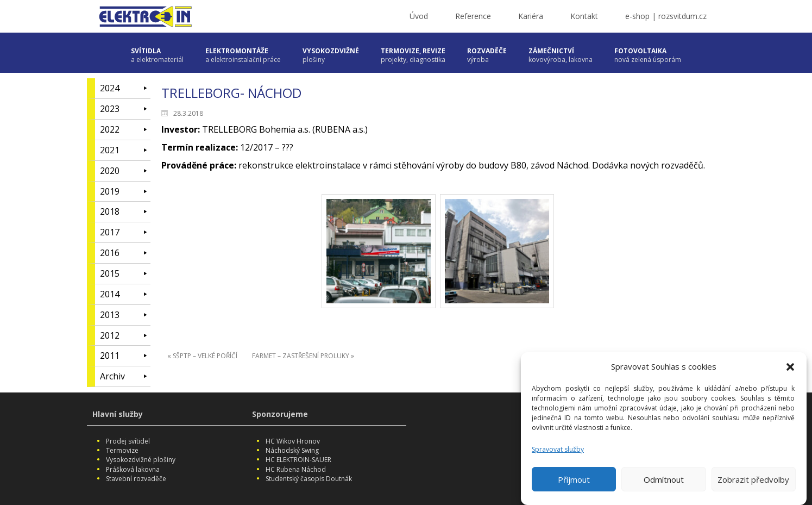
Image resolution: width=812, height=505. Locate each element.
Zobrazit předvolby (753, 485)
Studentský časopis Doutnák (309, 479)
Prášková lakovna (133, 469)
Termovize (122, 450)
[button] (790, 373)
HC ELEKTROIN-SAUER (298, 460)
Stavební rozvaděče (136, 479)
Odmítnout (664, 485)
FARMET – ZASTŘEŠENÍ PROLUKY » (303, 356)
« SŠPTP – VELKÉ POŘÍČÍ (202, 356)
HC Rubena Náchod (296, 469)
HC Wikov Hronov (293, 441)
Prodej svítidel (128, 441)
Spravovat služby (558, 455)
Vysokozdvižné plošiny (141, 460)
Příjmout (574, 485)
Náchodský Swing (292, 450)
